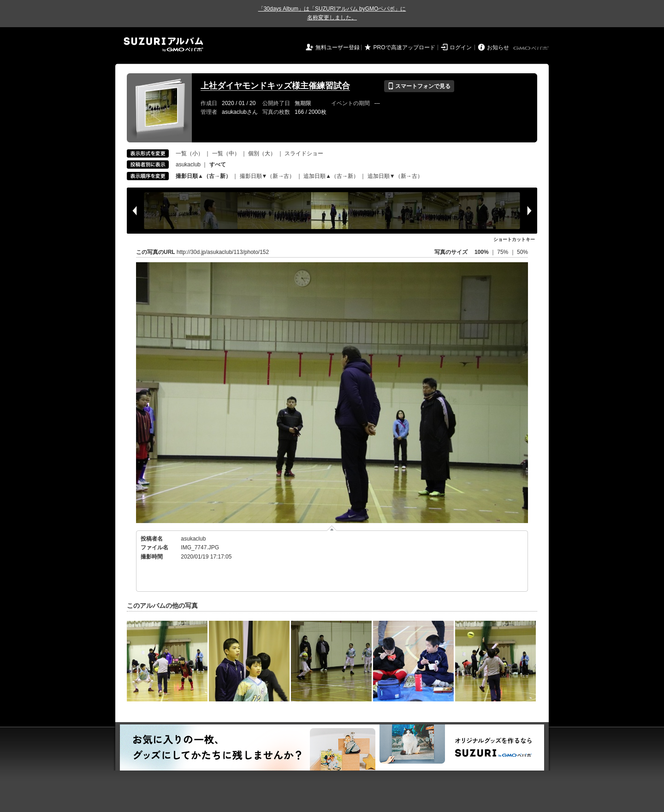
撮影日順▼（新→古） (267, 176)
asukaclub (188, 165)
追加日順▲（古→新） (331, 176)
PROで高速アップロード (404, 47)
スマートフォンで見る (419, 86)
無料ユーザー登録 (338, 47)
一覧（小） (190, 153)
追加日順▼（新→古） (395, 176)
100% (482, 252)
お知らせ (498, 47)
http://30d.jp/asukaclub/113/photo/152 (223, 252)
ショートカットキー (514, 239)
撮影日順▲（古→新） (203, 176)
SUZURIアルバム (163, 44)
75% (503, 252)
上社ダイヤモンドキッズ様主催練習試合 (275, 86)
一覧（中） (226, 153)
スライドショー (304, 153)
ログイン (461, 47)
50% (522, 252)
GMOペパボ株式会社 (532, 48)
